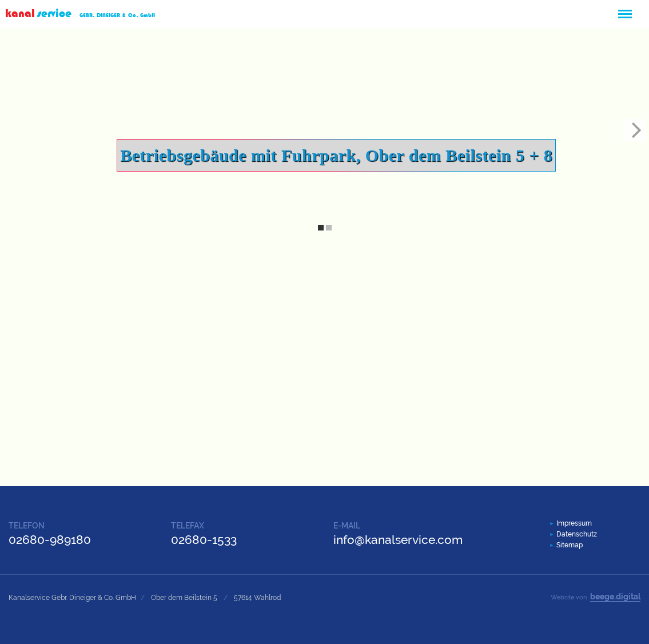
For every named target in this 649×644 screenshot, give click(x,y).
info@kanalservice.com (398, 540)
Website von (596, 597)
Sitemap (570, 545)
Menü (624, 9)
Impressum (574, 523)
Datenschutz (577, 534)
